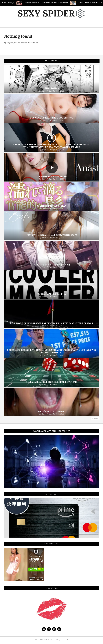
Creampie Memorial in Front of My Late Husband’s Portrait (56, 3)
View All (95, 419)
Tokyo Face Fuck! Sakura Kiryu (13, 3)
